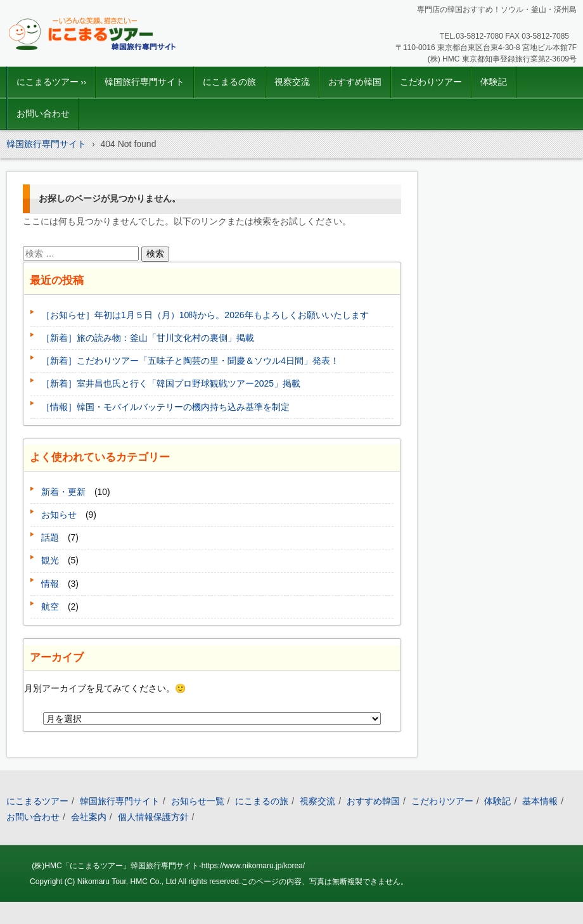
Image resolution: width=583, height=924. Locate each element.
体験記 (494, 82)
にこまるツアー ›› (52, 82)
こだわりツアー (431, 82)
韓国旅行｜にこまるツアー (77, 60)
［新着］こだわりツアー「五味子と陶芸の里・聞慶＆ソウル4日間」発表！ (190, 361)
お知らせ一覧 (198, 801)
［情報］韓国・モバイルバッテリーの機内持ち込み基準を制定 (165, 407)
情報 (50, 584)
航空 (50, 606)
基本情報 (540, 801)
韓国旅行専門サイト (144, 82)
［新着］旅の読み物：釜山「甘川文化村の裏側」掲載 (148, 338)
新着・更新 (63, 492)
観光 (50, 560)
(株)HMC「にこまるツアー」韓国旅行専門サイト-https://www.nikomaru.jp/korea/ (168, 866)
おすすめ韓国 (355, 82)
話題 (50, 537)
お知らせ (59, 515)
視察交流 (292, 82)
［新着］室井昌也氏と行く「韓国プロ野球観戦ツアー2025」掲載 (171, 383)
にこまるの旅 (229, 82)
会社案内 (89, 817)
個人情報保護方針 (153, 817)
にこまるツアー (37, 801)
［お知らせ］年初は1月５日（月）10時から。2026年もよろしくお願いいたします (205, 315)
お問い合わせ (43, 114)
